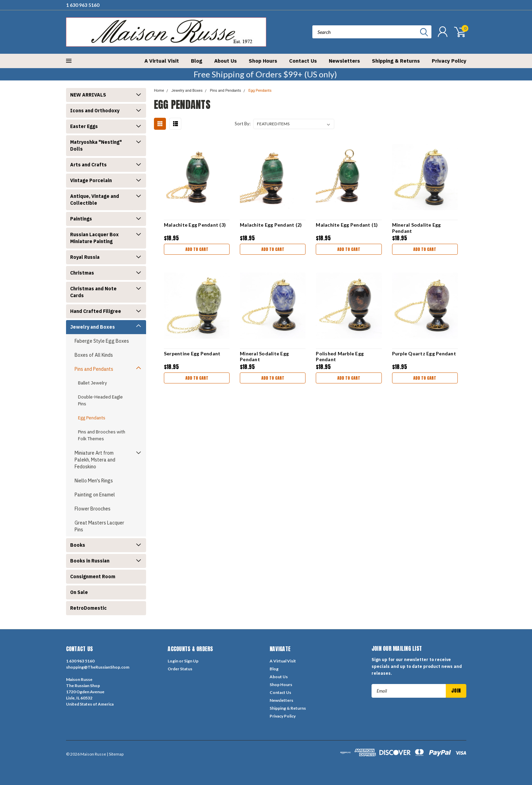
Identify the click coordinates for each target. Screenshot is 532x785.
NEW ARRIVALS (88, 95)
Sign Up (191, 661)
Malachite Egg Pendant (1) (347, 225)
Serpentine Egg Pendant (192, 353)
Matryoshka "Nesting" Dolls (96, 145)
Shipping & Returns (396, 61)
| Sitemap (115, 754)
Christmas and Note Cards (93, 292)
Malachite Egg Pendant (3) (195, 225)
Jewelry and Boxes (93, 327)
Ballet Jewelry (92, 383)
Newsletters (344, 61)
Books (78, 545)
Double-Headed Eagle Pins (100, 400)
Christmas (82, 273)
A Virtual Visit (162, 61)
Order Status (180, 669)
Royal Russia (85, 257)
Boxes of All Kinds (94, 355)
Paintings (81, 219)
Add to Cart (197, 249)
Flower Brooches (93, 509)
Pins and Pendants (94, 369)
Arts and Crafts (88, 165)
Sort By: (243, 124)
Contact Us (303, 61)
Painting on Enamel (95, 495)
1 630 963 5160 (83, 5)
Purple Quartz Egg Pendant (424, 353)
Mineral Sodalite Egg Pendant (417, 228)
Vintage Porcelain (91, 180)
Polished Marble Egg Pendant (340, 357)
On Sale (79, 592)
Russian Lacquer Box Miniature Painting (94, 238)
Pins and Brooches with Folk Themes (102, 435)
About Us (225, 61)
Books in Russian (90, 561)
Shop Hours (263, 61)
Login (173, 661)
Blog (197, 61)
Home (159, 91)
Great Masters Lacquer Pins (99, 526)
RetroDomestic (88, 608)
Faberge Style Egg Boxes (102, 341)
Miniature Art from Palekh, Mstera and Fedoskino (95, 460)
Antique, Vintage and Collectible (95, 200)
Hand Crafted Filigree (96, 311)
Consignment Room (93, 577)
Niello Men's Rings (94, 481)
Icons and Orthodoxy (95, 111)
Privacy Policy (449, 61)
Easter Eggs (84, 126)
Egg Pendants (92, 418)
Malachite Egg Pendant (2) (271, 225)
